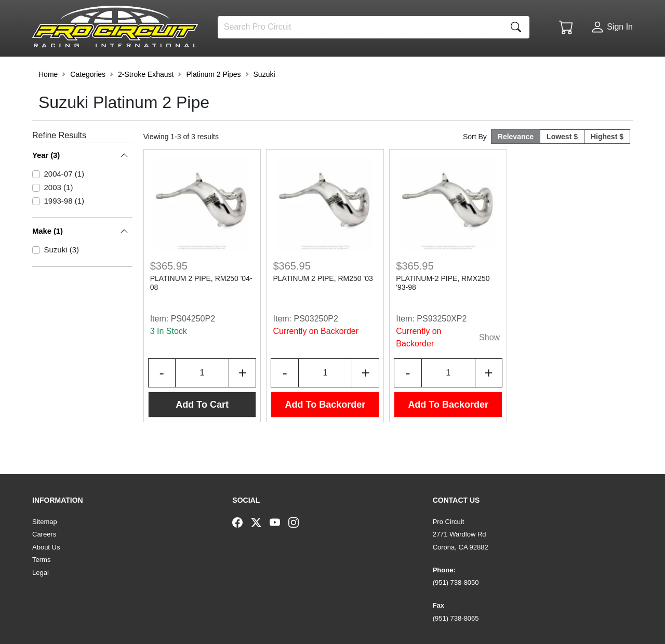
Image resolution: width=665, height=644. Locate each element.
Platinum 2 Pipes (213, 101)
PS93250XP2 (442, 345)
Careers (44, 534)
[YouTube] (279, 522)
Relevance (516, 163)
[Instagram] (298, 522)
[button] (65, 69)
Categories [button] (88, 101)
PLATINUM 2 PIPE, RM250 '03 (323, 305)
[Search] (360, 27)
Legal (41, 573)
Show (489, 364)
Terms (41, 560)
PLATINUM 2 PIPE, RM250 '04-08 (201, 309)
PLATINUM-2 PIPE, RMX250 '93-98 (443, 309)
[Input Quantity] (202, 399)
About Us (46, 547)
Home (48, 101)
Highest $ (607, 163)
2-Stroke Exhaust (146, 101)
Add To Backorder (325, 431)
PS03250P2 (316, 345)
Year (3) (46, 182)
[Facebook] (242, 522)
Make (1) (48, 217)
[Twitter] (260, 522)
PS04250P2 (193, 345)
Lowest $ (562, 163)
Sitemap (45, 522)
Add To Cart (202, 431)
